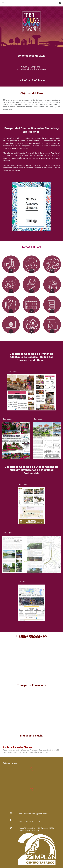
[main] (31, 56)
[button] (3, 3)
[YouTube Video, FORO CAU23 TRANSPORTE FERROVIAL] (31, 663)
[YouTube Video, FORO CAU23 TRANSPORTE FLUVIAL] (31, 713)
